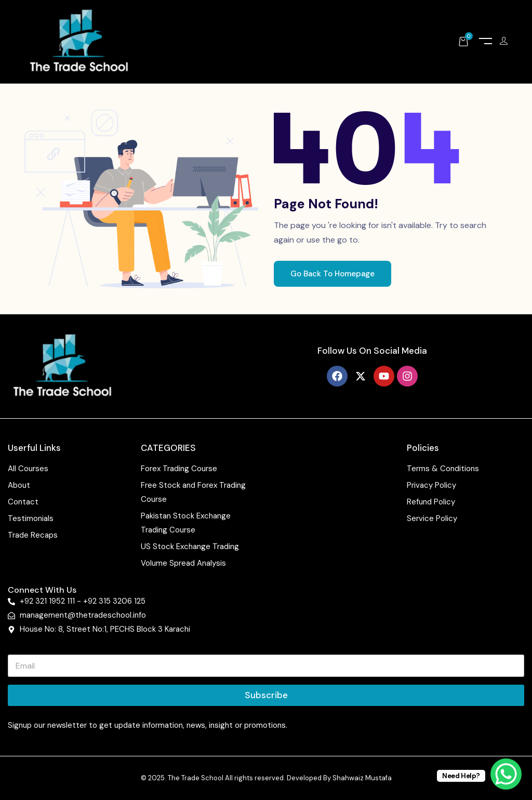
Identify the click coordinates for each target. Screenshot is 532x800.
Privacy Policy (431, 485)
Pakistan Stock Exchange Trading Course (186, 523)
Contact (23, 502)
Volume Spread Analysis (183, 563)
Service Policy (432, 518)
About (19, 485)
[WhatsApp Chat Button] (506, 774)
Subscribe (266, 695)
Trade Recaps (33, 535)
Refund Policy (431, 502)
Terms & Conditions (443, 469)
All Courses (28, 469)
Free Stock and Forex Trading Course (193, 492)
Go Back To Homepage (332, 274)
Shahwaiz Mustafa (362, 778)
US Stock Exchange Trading (190, 546)
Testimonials (31, 518)
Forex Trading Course (179, 469)
